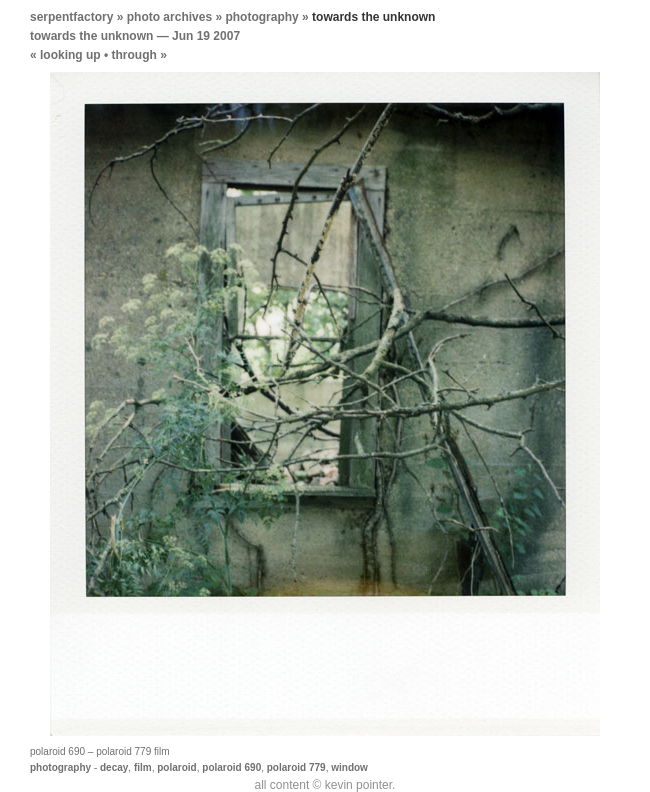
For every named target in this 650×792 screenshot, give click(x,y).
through (134, 55)
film (143, 767)
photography (261, 17)
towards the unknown (91, 36)
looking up (70, 55)
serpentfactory (71, 17)
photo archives (169, 17)
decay (114, 767)
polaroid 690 (231, 767)
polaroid (176, 767)
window (349, 767)
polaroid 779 (296, 767)
